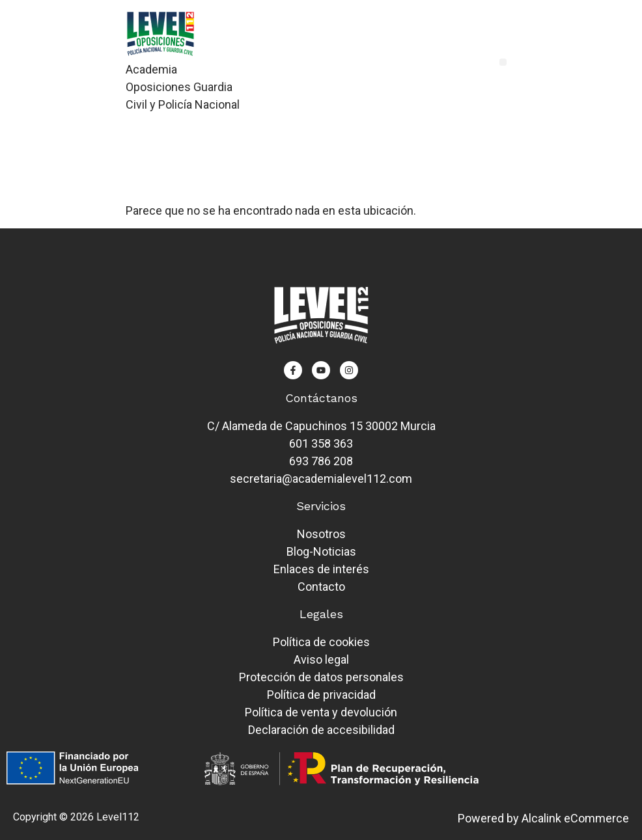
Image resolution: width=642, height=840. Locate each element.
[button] (503, 62)
